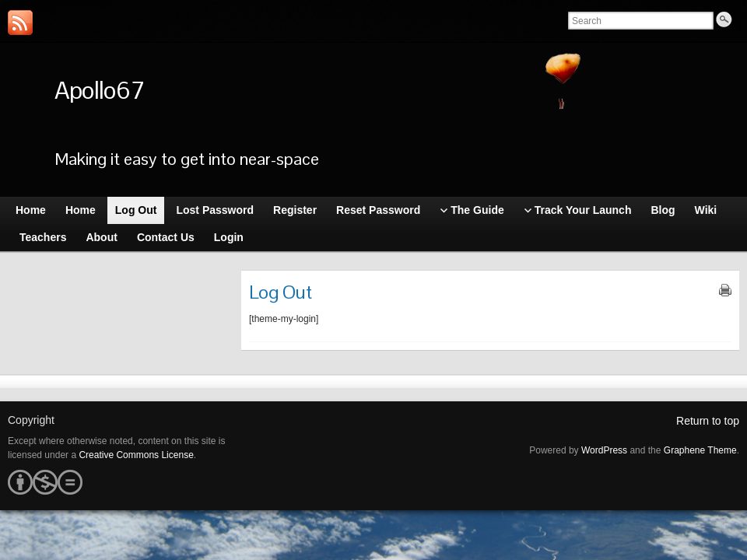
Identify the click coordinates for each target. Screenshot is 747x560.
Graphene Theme (700, 450)
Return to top (708, 421)
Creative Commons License (136, 455)
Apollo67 (99, 90)
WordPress (604, 450)
